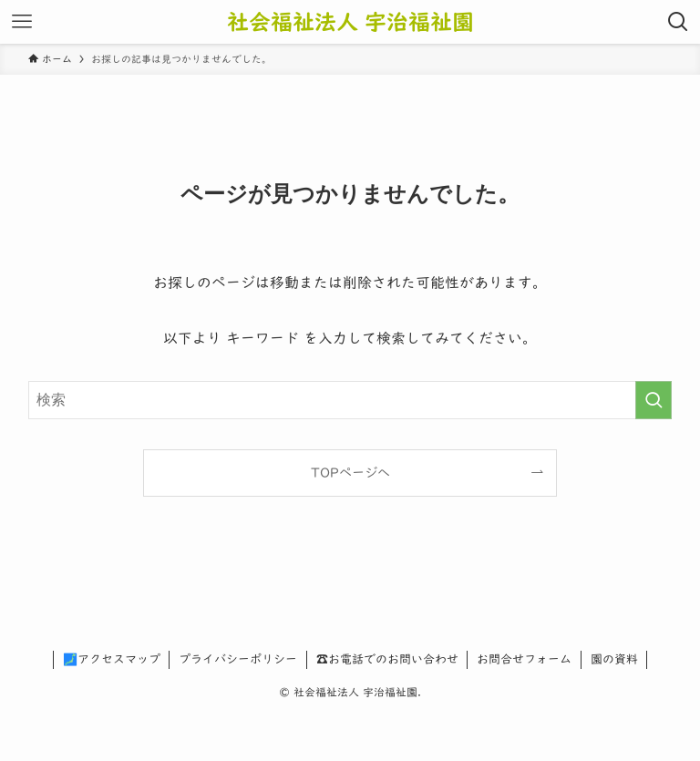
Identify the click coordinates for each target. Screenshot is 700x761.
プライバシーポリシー (238, 659)
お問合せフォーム (524, 659)
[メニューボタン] (22, 22)
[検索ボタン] (678, 22)
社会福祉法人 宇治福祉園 (350, 22)
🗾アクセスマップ (112, 659)
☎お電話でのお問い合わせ (387, 659)
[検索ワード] (350, 400)
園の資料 (614, 659)
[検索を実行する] (654, 400)
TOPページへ (350, 473)
